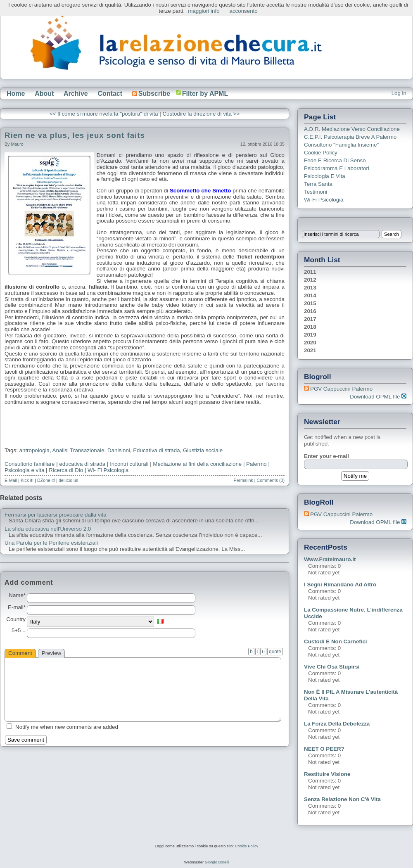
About (44, 94)
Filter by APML (205, 94)
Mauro (17, 144)
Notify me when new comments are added (67, 727)
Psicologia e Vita (325, 176)
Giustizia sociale (203, 450)
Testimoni (316, 192)
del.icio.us (68, 480)
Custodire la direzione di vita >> (201, 114)
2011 (310, 272)
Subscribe (151, 94)
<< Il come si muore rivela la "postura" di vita (104, 114)
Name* (17, 595)
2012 (310, 280)
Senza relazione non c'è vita (342, 799)
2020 (310, 343)
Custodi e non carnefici (336, 642)
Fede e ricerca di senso (335, 160)
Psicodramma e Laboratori (337, 168)
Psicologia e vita (24, 470)
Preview (51, 653)
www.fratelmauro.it (330, 559)
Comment (20, 653)
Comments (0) (271, 480)
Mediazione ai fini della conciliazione (197, 464)
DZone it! (46, 480)
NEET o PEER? (324, 749)
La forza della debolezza (337, 724)
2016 (310, 311)
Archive (76, 94)
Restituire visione (327, 774)
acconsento (244, 11)
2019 (310, 335)
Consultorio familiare (30, 464)
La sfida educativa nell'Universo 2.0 (48, 529)
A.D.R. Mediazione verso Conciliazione (352, 129)
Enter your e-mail (326, 456)
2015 (310, 303)
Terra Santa (318, 184)
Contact (110, 94)
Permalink (243, 480)
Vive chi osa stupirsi (332, 667)
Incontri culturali (129, 464)
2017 (310, 319)
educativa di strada (82, 464)
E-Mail (11, 480)
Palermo (256, 464)
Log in (399, 93)
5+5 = (19, 631)
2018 (310, 327)
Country (16, 619)
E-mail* (17, 607)
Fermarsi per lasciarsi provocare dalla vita (56, 515)
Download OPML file (378, 397)
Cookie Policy (321, 153)
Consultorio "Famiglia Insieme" (341, 145)
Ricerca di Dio (66, 470)
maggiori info (204, 11)
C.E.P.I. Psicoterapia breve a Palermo (350, 137)
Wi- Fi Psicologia (108, 470)
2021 (310, 350)
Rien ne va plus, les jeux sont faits (75, 135)
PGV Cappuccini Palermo (341, 389)
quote (275, 652)
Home (16, 94)
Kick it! (27, 480)
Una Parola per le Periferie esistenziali (51, 543)
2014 (310, 295)
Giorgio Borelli (217, 862)
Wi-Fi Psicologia (324, 200)
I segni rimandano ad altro (340, 585)
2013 (310, 288)
